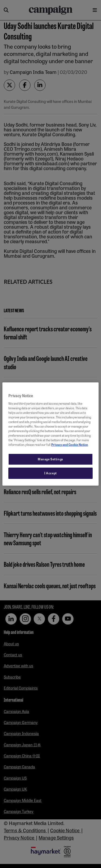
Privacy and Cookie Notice (69, 444)
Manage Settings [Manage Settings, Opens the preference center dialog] (50, 459)
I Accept (50, 473)
